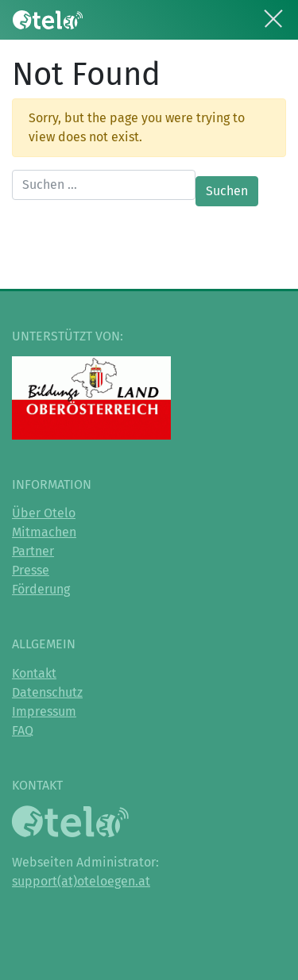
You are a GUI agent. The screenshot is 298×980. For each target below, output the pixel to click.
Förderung (41, 589)
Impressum (44, 711)
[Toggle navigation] (273, 16)
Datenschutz (47, 692)
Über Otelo (44, 513)
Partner (33, 551)
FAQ (23, 730)
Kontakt (34, 673)
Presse (31, 570)
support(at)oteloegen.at (81, 881)
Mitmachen (44, 532)
